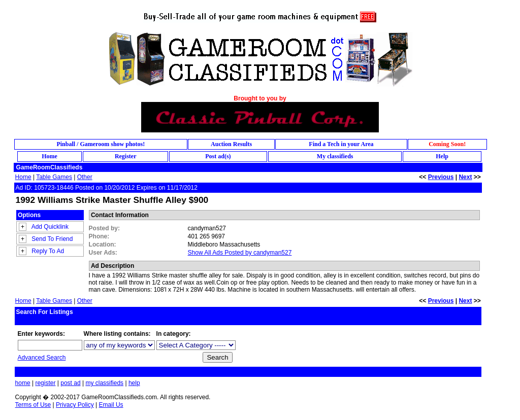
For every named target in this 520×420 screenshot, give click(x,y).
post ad (70, 383)
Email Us (111, 405)
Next (465, 177)
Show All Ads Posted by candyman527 (240, 253)
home (23, 383)
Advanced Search (42, 358)
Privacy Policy (75, 405)
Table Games (54, 177)
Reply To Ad (48, 251)
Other (85, 177)
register (45, 383)
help (134, 383)
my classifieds (104, 383)
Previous (441, 177)
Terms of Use (33, 405)
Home (23, 177)
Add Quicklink (50, 227)
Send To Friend (52, 239)
